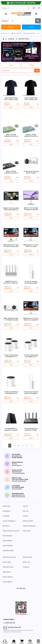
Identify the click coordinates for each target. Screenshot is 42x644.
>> (32, 446)
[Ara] (38, 21)
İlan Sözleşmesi (8, 536)
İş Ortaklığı (6, 516)
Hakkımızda (6, 506)
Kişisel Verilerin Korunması (11, 531)
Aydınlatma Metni (8, 551)
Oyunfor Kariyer (28, 557)
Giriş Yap (26, 511)
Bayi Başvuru (7, 511)
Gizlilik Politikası (8, 546)
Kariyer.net (26, 567)
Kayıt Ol (25, 506)
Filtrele (31, 65)
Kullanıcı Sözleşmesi (29, 526)
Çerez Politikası (7, 541)
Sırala (11, 65)
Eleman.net (26, 562)
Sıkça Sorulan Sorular (9, 557)
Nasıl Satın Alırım (8, 567)
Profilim (25, 516)
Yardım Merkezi (7, 582)
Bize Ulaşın (6, 526)
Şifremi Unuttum (28, 521)
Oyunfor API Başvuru (9, 521)
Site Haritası (27, 531)
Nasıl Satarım (7, 572)
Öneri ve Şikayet (8, 577)
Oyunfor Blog (7, 562)
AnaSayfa (11, 39)
